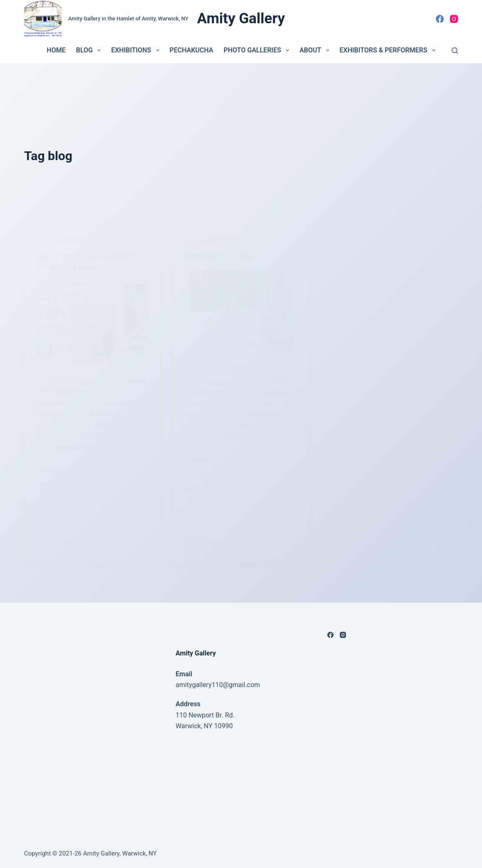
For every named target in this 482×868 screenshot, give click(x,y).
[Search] (455, 51)
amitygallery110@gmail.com (218, 685)
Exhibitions (137, 50)
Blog (90, 50)
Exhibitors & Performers (389, 50)
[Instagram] (454, 19)
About (316, 50)
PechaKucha (192, 50)
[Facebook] (440, 19)
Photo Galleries (258, 50)
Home (56, 50)
